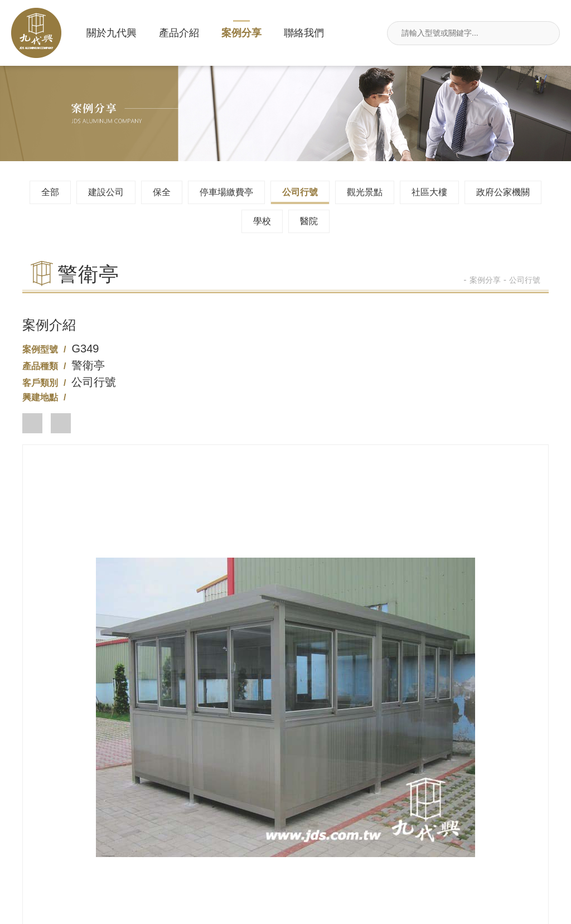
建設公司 (106, 192)
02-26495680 (285, 773)
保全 (162, 192)
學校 (262, 221)
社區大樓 (429, 192)
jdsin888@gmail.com (286, 863)
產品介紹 (179, 33)
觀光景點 (365, 192)
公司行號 (300, 192)
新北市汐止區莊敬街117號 (103, 863)
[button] (32, 423)
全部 (50, 192)
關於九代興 (112, 33)
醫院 (309, 221)
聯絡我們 (304, 33)
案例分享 (241, 33)
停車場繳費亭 (226, 192)
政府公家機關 (503, 192)
